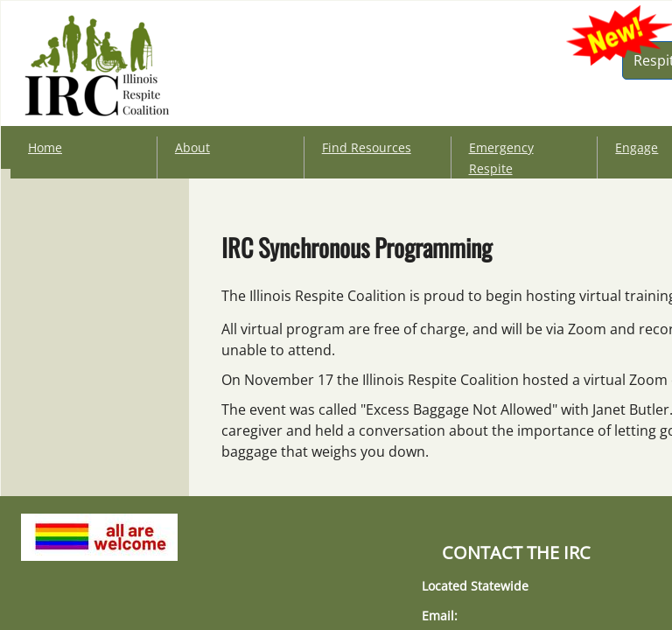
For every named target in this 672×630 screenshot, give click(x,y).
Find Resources (367, 147)
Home (45, 147)
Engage (637, 147)
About (192, 147)
